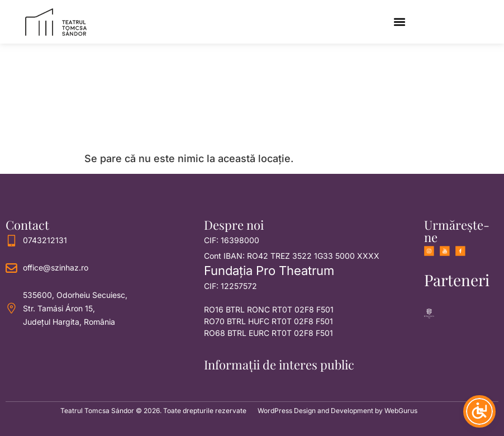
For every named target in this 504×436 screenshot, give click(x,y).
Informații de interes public (279, 364)
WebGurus (401, 411)
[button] (399, 22)
